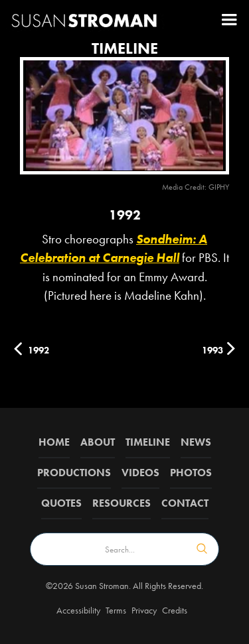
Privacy (144, 610)
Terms (116, 610)
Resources (122, 503)
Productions (74, 473)
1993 (212, 350)
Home (54, 442)
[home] (84, 20)
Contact (185, 503)
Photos (191, 473)
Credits (175, 610)
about (98, 442)
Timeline (148, 442)
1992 (39, 350)
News (196, 442)
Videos (140, 473)
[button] (229, 20)
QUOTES (61, 503)
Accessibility (78, 610)
